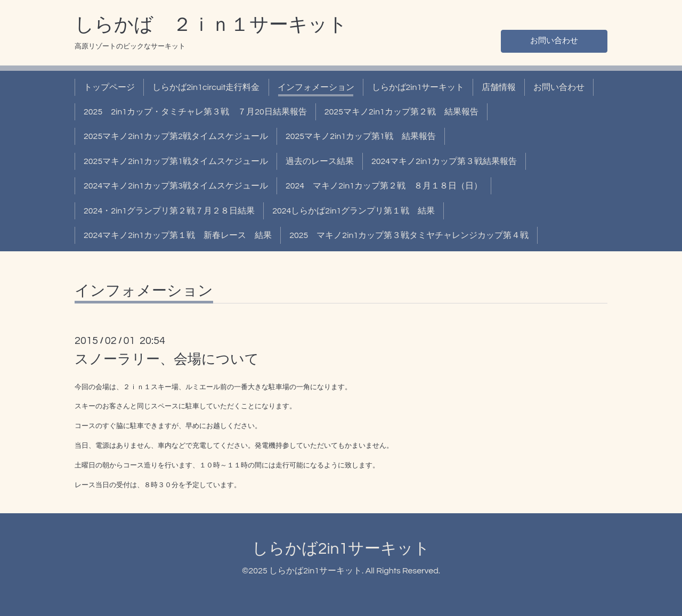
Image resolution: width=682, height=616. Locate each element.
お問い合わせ (554, 40)
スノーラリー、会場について (167, 359)
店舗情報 (499, 87)
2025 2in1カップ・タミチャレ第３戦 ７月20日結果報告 (195, 112)
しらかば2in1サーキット (418, 87)
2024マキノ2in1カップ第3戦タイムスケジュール (176, 186)
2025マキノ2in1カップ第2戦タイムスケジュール (176, 136)
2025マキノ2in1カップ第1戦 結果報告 (361, 136)
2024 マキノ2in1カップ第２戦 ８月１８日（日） (384, 186)
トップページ (109, 87)
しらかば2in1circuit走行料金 (206, 87)
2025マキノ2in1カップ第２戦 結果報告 (401, 112)
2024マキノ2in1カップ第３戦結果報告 (444, 161)
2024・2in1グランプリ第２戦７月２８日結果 (169, 211)
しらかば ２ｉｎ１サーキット (211, 25)
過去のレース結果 (320, 161)
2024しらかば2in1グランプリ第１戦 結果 (354, 211)
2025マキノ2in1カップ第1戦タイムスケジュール (176, 161)
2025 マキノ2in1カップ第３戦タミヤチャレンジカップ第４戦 (409, 235)
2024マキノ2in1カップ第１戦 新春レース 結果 (178, 235)
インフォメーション (316, 87)
